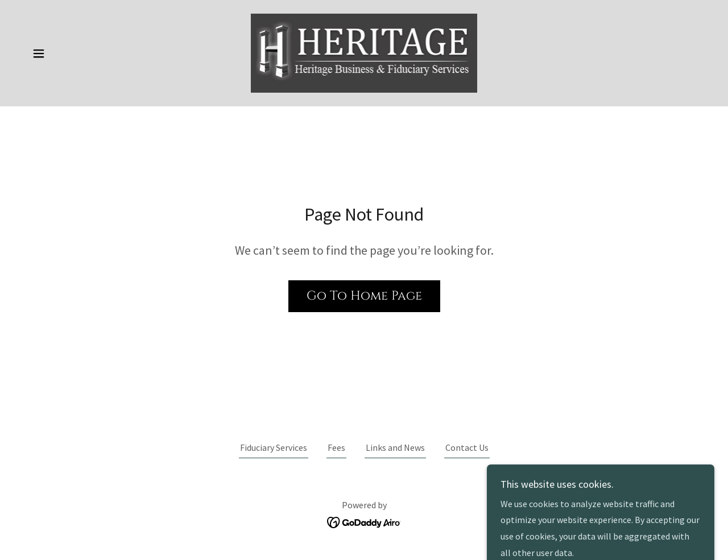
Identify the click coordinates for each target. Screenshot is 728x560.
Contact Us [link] (467, 447)
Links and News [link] (395, 447)
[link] (364, 52)
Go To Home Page (364, 296)
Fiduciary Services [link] (274, 447)
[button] (39, 53)
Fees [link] (336, 447)
